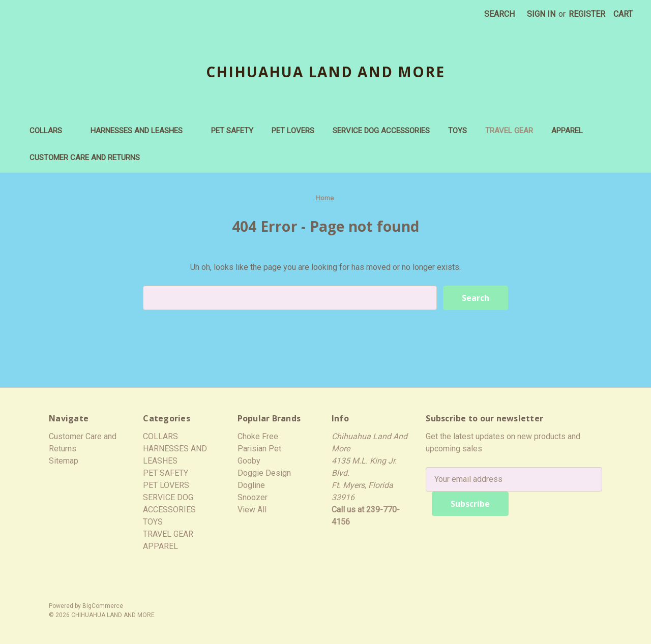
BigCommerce (103, 606)
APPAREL (572, 131)
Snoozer (253, 497)
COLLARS (51, 131)
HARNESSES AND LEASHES (142, 131)
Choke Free (258, 436)
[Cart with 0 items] (623, 14)
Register (587, 14)
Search (499, 14)
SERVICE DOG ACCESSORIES (381, 131)
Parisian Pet (259, 449)
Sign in (541, 14)
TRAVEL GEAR (509, 131)
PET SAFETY (232, 131)
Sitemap (64, 461)
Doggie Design (264, 473)
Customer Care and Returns (85, 158)
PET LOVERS (293, 131)
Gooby (249, 461)
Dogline (251, 485)
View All (252, 510)
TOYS (457, 131)
